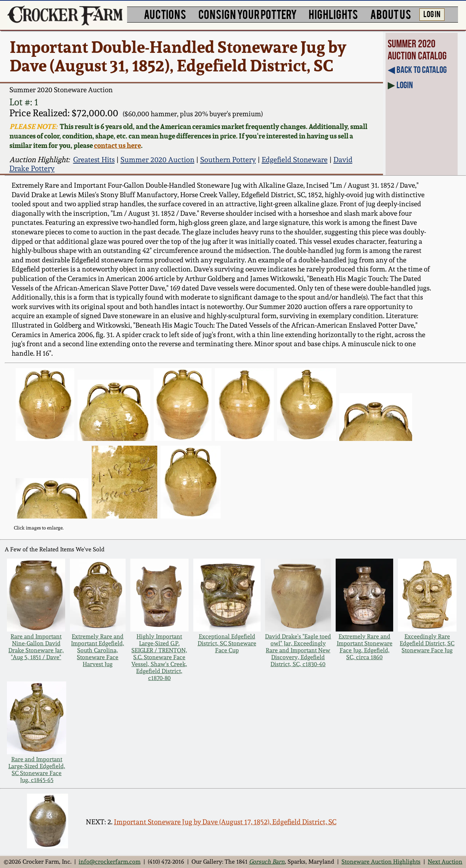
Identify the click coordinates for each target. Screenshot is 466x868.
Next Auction (445, 862)
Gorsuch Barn (267, 862)
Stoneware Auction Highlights (381, 862)
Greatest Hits (94, 160)
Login (405, 85)
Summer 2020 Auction (157, 160)
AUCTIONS (165, 14)
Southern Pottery (228, 160)
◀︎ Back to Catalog (417, 70)
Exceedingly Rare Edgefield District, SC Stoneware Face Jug (427, 643)
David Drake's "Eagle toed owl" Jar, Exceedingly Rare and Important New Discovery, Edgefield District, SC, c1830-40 (298, 650)
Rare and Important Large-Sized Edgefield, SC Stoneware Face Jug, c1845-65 (37, 770)
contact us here (117, 145)
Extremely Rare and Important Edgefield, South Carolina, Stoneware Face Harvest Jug (98, 650)
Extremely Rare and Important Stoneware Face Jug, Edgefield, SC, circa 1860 (365, 647)
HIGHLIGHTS (333, 14)
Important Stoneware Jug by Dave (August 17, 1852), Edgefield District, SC (225, 822)
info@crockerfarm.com (110, 862)
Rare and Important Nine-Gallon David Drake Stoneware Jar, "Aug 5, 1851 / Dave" (36, 647)
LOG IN (432, 13)
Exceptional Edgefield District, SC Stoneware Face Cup (227, 643)
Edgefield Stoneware (295, 160)
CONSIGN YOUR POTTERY (248, 14)
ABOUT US (391, 14)
